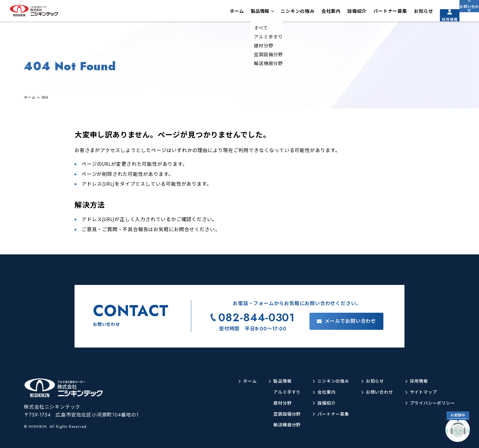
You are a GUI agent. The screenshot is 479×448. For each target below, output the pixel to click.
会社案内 (315, 13)
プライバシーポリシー (430, 403)
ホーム (221, 13)
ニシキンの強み (282, 13)
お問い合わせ (465, 18)
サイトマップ (419, 392)
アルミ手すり (271, 392)
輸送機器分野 (271, 425)
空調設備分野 (271, 414)
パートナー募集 (374, 13)
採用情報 (438, 18)
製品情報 (244, 13)
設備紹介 (341, 13)
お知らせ (408, 13)
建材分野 (266, 403)
